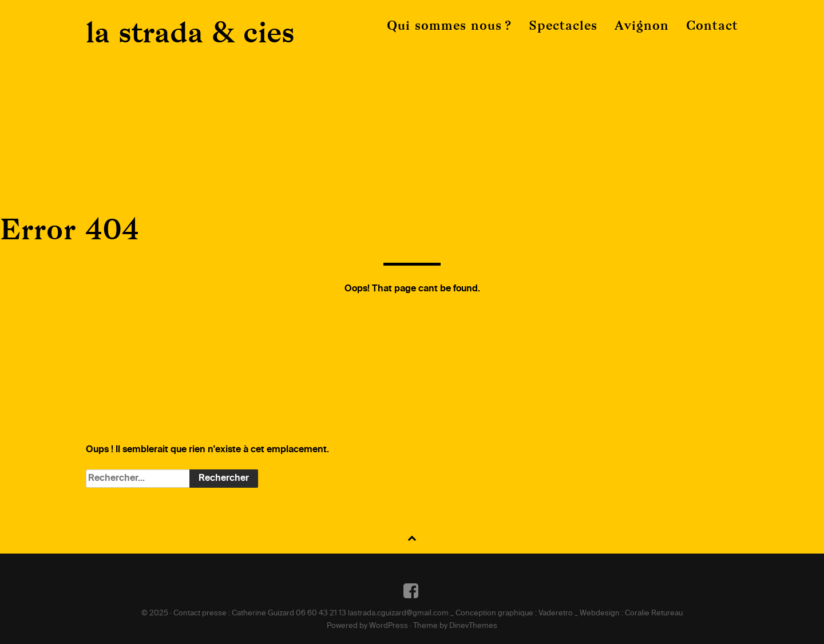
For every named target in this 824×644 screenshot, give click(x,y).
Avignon (642, 25)
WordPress (389, 626)
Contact (712, 25)
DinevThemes (473, 626)
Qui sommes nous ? (449, 25)
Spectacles (563, 25)
